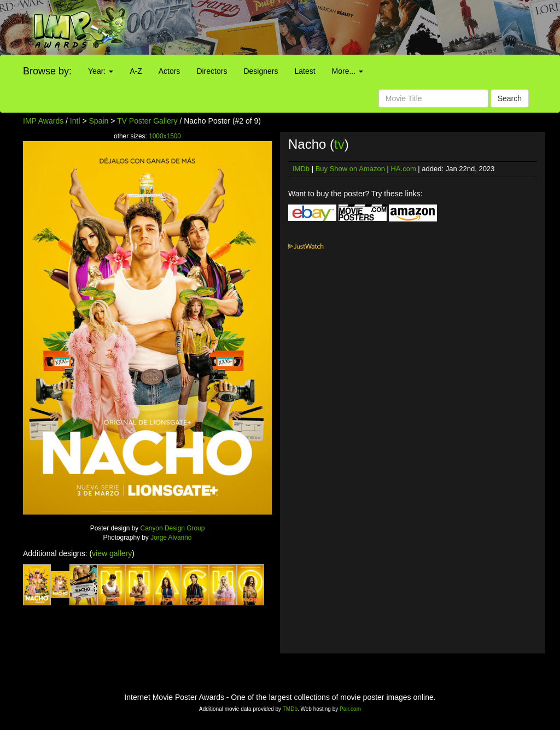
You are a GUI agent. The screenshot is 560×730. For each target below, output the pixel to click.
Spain (99, 121)
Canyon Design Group (173, 528)
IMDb (301, 169)
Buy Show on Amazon (350, 169)
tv (339, 144)
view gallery (112, 553)
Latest (305, 71)
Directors (212, 71)
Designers (261, 71)
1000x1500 (165, 136)
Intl (75, 121)
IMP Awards (43, 121)
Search (510, 98)
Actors (170, 71)
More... (348, 71)
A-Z (136, 71)
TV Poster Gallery (147, 121)
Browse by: (47, 71)
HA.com (403, 169)
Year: (101, 71)
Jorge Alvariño (171, 538)
